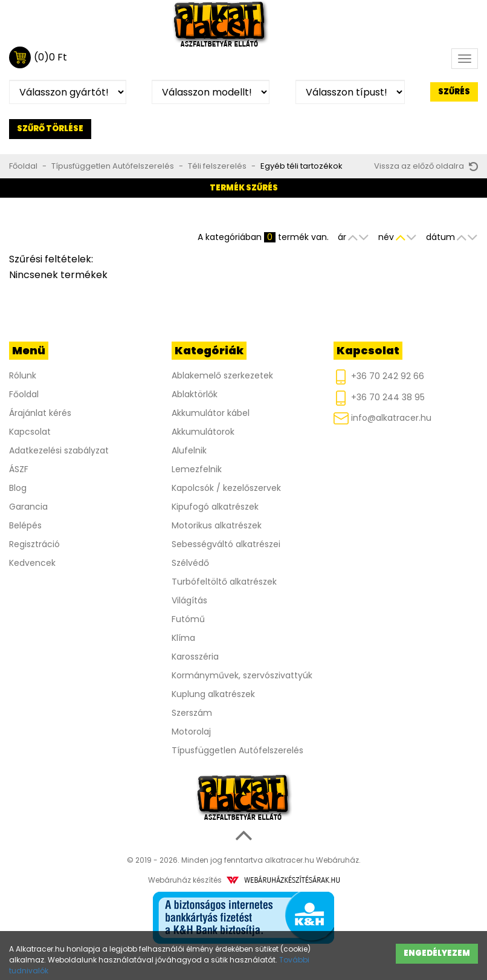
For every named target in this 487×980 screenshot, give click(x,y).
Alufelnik (189, 450)
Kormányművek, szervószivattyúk (242, 675)
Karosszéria (195, 657)
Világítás (189, 600)
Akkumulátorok (203, 432)
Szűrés (454, 92)
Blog (18, 488)
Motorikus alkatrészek (217, 525)
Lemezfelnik (197, 469)
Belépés (25, 525)
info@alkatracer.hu (382, 418)
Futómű (188, 619)
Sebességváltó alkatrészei (226, 544)
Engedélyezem (437, 953)
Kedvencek (32, 563)
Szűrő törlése (50, 128)
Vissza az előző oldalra (426, 166)
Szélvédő (190, 563)
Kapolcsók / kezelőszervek (226, 488)
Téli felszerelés (217, 166)
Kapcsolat (30, 432)
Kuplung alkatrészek (213, 694)
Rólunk (23, 375)
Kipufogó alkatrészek (215, 507)
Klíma (183, 638)
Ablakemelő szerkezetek (222, 375)
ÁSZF (19, 469)
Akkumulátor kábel (211, 413)
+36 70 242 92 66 (379, 377)
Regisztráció (34, 544)
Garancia (28, 507)
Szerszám (192, 713)
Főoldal (23, 166)
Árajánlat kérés (40, 413)
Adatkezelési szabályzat (59, 450)
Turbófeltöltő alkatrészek (224, 582)
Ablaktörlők (195, 394)
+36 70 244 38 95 (379, 398)
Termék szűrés (244, 188)
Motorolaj (191, 732)
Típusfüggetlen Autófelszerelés (113, 166)
